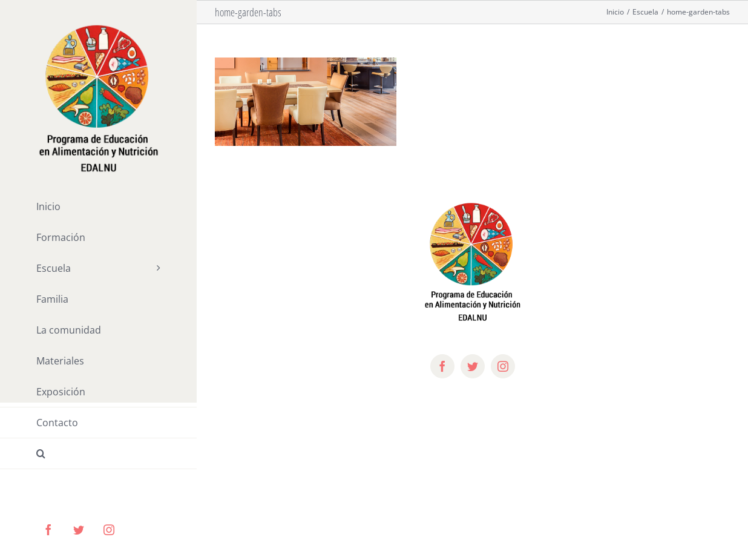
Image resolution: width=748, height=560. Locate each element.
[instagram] (503, 366)
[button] (98, 454)
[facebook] (442, 366)
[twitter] (473, 366)
